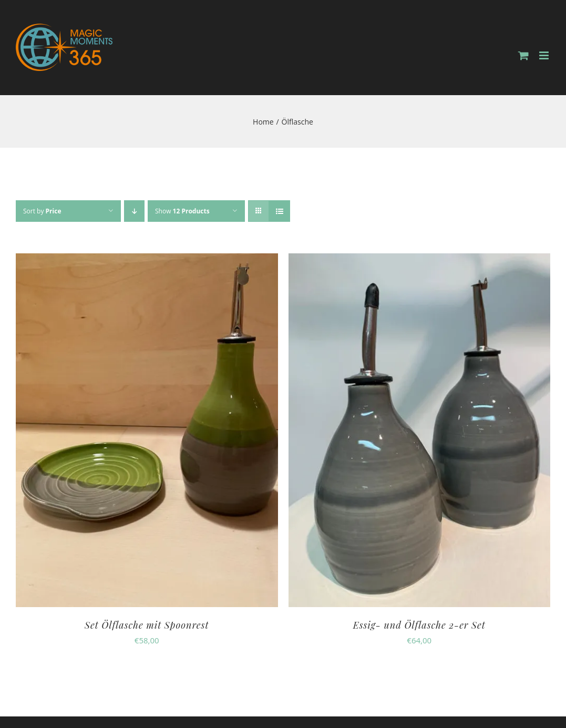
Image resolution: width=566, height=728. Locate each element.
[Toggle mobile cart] (523, 55)
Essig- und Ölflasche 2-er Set (419, 625)
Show (182, 211)
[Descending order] (134, 211)
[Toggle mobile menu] (545, 55)
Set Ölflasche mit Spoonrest (147, 625)
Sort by (42, 211)
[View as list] (279, 211)
